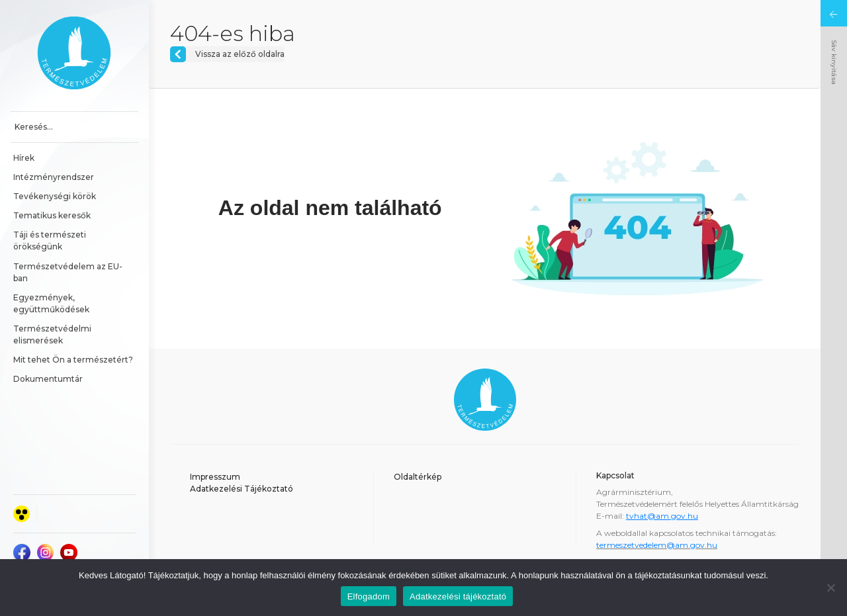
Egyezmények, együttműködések (51, 303)
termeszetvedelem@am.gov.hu (657, 545)
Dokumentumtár (48, 379)
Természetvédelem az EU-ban (68, 272)
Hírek (24, 158)
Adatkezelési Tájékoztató (242, 489)
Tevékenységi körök (55, 196)
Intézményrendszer (54, 177)
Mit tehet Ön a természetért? (73, 360)
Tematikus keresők (52, 215)
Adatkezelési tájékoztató (458, 596)
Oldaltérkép (418, 477)
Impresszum (215, 477)
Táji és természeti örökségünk (51, 241)
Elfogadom (369, 596)
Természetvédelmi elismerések (53, 334)
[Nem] (830, 588)
